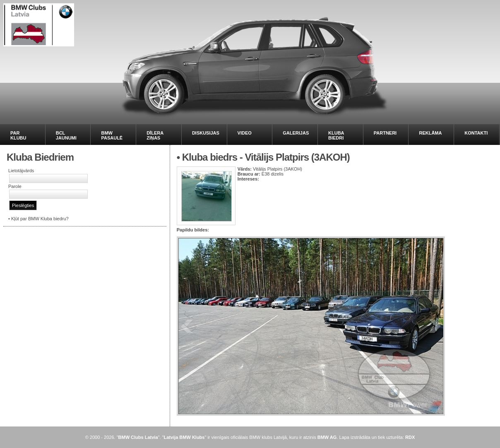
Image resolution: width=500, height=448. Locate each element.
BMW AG (327, 437)
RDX (410, 437)
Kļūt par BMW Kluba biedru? (40, 219)
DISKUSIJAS (206, 133)
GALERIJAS (296, 133)
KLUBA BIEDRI (336, 135)
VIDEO (245, 133)
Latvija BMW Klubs (184, 437)
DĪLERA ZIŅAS (155, 135)
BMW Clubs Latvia (138, 437)
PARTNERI (385, 133)
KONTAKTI (476, 133)
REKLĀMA (430, 133)
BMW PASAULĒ (112, 135)
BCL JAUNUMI (66, 135)
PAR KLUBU (18, 135)
